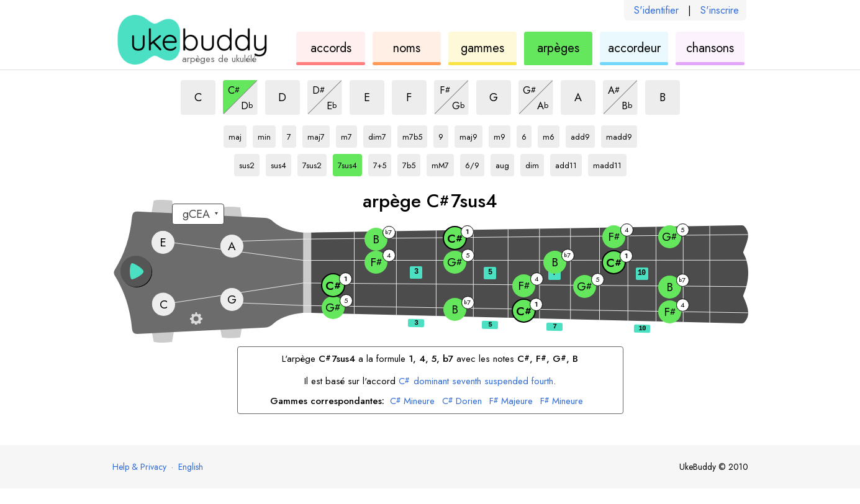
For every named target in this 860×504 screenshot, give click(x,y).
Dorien (462, 402)
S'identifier (656, 10)
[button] (136, 271)
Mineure (412, 402)
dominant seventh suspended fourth (476, 381)
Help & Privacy (139, 467)
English (191, 467)
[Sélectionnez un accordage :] (198, 214)
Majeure (511, 402)
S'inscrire (720, 10)
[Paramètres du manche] (196, 318)
